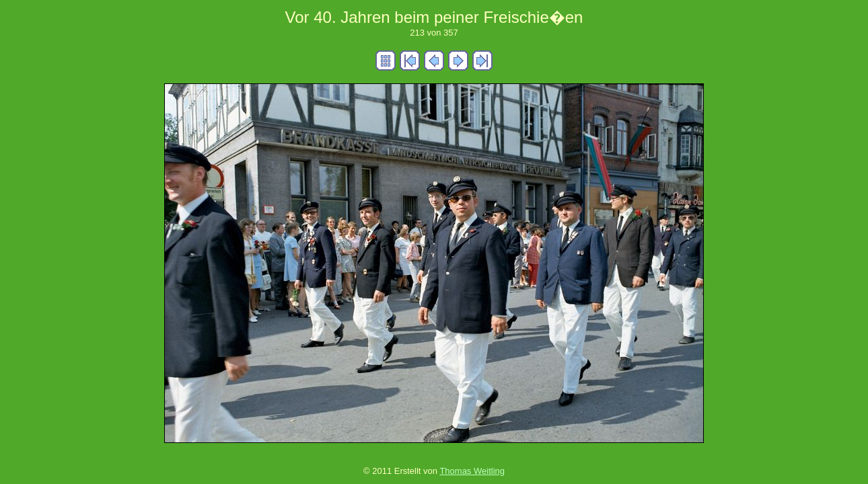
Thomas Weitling (472, 471)
